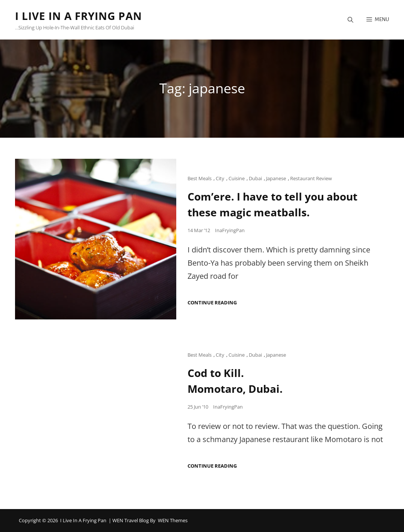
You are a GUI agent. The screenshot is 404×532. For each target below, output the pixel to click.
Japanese (276, 178)
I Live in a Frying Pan (79, 16)
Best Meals (200, 178)
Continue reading (212, 303)
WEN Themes (173, 520)
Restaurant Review (311, 178)
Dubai (255, 178)
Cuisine (237, 178)
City (220, 178)
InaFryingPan (230, 230)
